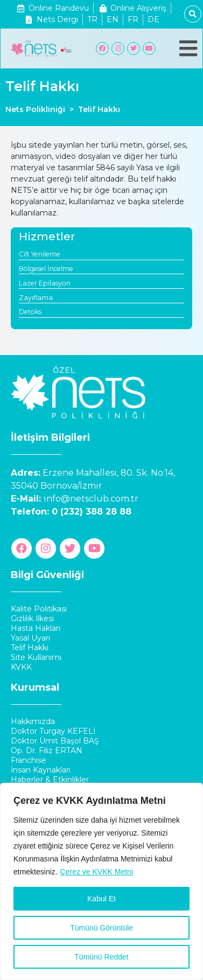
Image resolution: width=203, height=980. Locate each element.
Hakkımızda (33, 721)
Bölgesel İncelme (46, 269)
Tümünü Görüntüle (101, 928)
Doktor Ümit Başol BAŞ (55, 741)
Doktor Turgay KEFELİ (53, 731)
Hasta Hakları (36, 628)
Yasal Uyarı (30, 638)
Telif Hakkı (30, 648)
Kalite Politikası (39, 609)
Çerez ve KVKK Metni (97, 872)
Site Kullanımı (36, 657)
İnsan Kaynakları (41, 770)
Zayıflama (36, 298)
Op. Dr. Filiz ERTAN (47, 750)
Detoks (30, 312)
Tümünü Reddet (101, 957)
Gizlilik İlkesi (32, 618)
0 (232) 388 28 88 (92, 512)
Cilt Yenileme (40, 254)
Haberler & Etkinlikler (50, 780)
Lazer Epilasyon (45, 283)
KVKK (21, 667)
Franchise (29, 760)
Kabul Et (101, 899)
